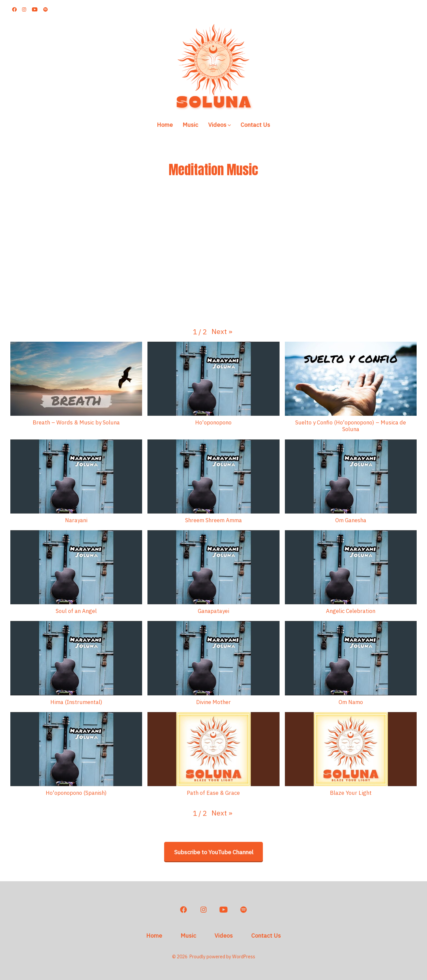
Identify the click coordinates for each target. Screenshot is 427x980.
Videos (220, 125)
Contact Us (255, 125)
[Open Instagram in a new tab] (24, 10)
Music (190, 125)
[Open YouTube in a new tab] (35, 10)
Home (165, 125)
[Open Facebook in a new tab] (15, 10)
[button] (222, 332)
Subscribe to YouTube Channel (214, 852)
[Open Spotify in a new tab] (46, 10)
